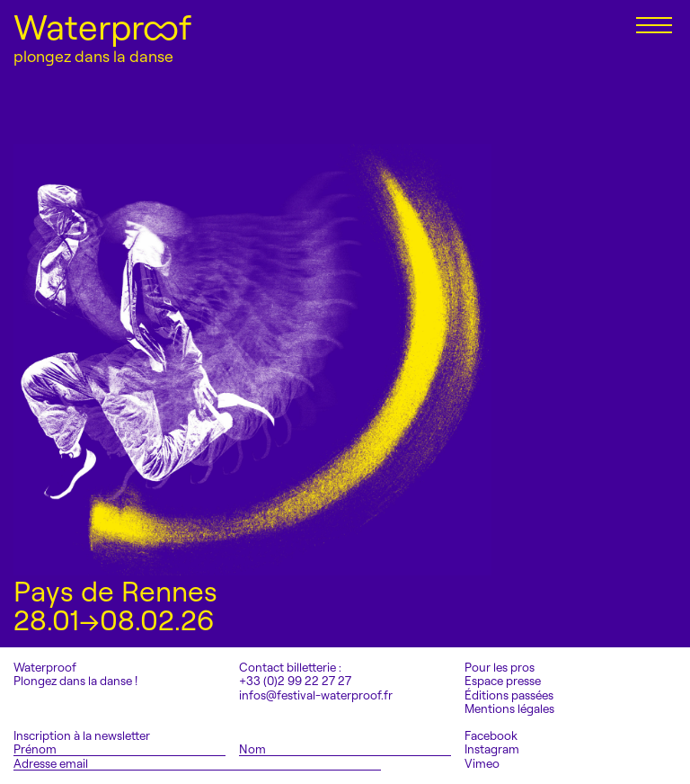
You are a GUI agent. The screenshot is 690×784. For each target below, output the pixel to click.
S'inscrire (426, 763)
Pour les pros (500, 668)
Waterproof (102, 27)
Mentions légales (509, 709)
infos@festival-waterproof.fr (316, 695)
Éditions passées (509, 695)
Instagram (492, 749)
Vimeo (482, 764)
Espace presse (503, 681)
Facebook (491, 736)
